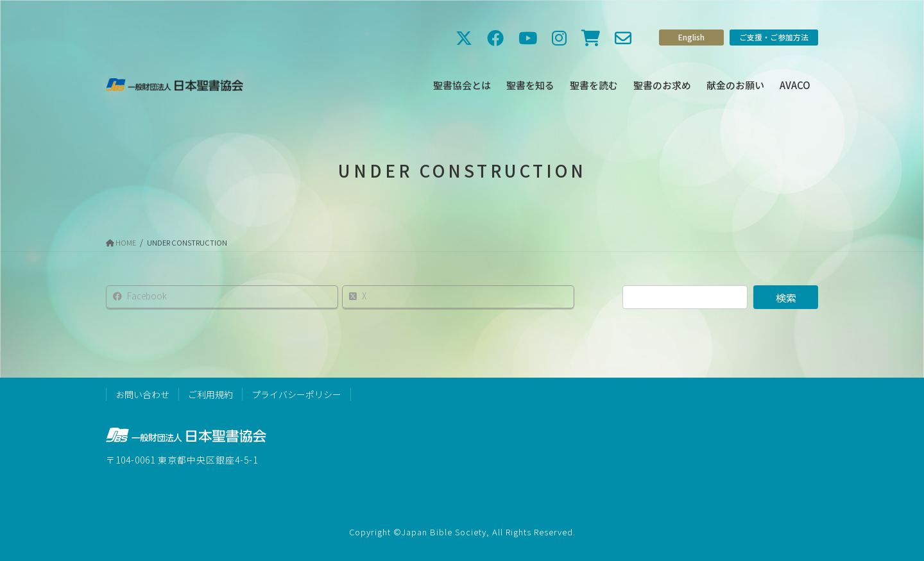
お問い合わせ (142, 394)
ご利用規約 (210, 394)
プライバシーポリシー (296, 394)
